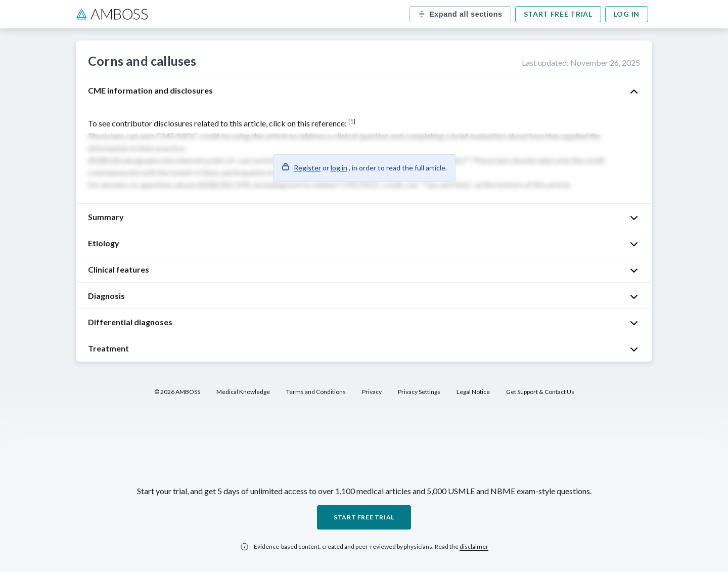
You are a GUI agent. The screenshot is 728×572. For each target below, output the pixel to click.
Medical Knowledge (243, 392)
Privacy (372, 392)
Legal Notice (473, 392)
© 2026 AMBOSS (177, 392)
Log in (627, 14)
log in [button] (339, 168)
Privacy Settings (419, 392)
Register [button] (307, 168)
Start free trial (558, 14)
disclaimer (474, 546)
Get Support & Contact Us (540, 392)
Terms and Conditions (316, 392)
